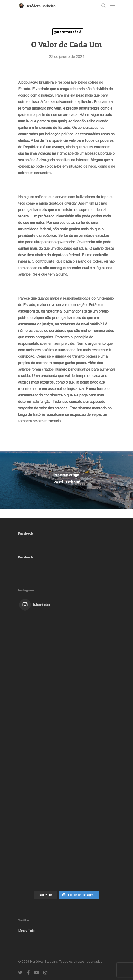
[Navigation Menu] (113, 6)
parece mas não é (68, 32)
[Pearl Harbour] (66, 480)
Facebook (26, 533)
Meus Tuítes (28, 931)
